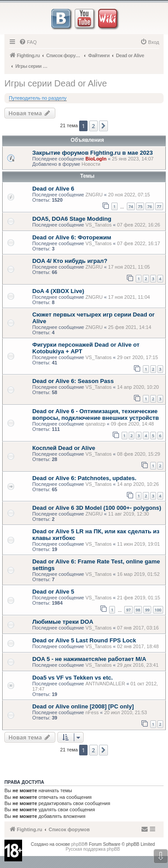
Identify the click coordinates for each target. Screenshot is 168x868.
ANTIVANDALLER (105, 684)
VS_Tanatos (98, 225)
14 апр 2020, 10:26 (138, 484)
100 (158, 610)
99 (147, 610)
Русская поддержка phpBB (93, 849)
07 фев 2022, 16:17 (139, 243)
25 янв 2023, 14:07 (133, 159)
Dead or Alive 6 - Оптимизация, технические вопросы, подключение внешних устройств (95, 414)
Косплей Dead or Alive (64, 448)
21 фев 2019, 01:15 (139, 598)
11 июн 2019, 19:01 (139, 544)
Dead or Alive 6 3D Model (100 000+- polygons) (97, 508)
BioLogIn (96, 159)
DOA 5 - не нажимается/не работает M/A (89, 659)
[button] (103, 126)
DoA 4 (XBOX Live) (58, 291)
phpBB (78, 844)
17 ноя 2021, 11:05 (129, 267)
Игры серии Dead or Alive (56, 83)
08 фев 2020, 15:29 (139, 454)
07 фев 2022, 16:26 (139, 225)
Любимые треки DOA (63, 622)
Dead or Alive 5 (53, 592)
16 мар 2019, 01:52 (138, 574)
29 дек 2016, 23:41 (138, 665)
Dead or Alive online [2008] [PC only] (83, 706)
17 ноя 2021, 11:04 (129, 297)
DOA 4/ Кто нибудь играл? (70, 261)
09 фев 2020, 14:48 (132, 424)
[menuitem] (28, 42)
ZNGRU (94, 195)
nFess (92, 712)
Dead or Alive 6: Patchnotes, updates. (84, 478)
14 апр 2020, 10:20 (138, 387)
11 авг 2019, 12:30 (129, 514)
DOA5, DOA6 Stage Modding (72, 219)
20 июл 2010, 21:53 (125, 712)
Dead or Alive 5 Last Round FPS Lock (84, 640)
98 (138, 610)
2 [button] (94, 126)
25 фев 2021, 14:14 (130, 327)
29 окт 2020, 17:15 (138, 357)
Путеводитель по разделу (38, 98)
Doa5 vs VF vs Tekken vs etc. (73, 678)
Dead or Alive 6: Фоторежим (72, 237)
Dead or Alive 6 (53, 189)
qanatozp (95, 424)
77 (159, 206)
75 (140, 206)
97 (128, 610)
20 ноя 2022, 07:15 (129, 195)
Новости (91, 164)
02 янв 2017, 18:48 (138, 646)
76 (149, 206)
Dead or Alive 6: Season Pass (73, 381)
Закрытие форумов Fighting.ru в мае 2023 (92, 153)
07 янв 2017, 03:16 (138, 628)
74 (131, 206)
